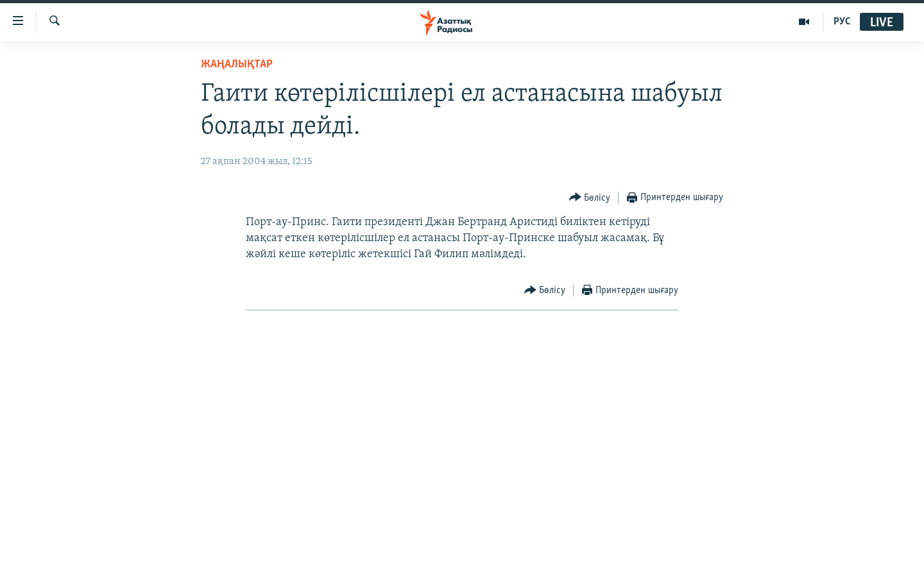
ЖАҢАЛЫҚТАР (237, 64)
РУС (842, 22)
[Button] (590, 198)
